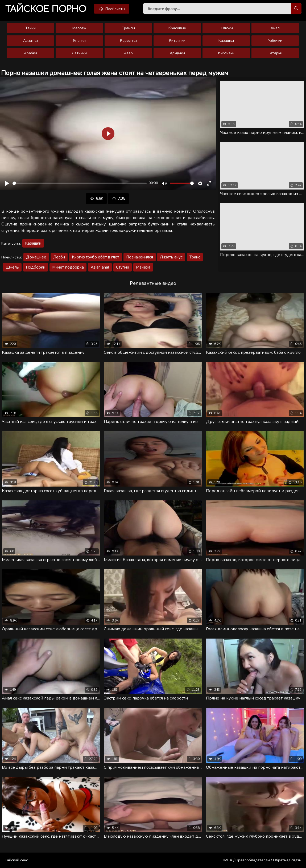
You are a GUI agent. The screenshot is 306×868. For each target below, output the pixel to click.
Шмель (12, 267)
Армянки (177, 53)
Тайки (30, 28)
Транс (195, 257)
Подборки (36, 267)
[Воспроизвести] (7, 183)
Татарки (275, 53)
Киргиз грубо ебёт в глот (96, 257)
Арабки (30, 53)
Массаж (79, 28)
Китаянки (177, 41)
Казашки (226, 41)
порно (46, 9)
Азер (128, 53)
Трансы (128, 28)
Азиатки (30, 41)
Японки (79, 41)
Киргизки (226, 53)
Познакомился (140, 257)
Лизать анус (171, 257)
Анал (275, 28)
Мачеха (143, 267)
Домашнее (36, 257)
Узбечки (275, 41)
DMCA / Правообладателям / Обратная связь (261, 860)
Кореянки (128, 41)
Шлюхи (226, 28)
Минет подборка (68, 267)
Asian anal (100, 267)
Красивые (177, 28)
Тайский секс (16, 860)
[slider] (80, 183)
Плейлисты (112, 9)
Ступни (123, 267)
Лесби (59, 257)
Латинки (79, 53)
